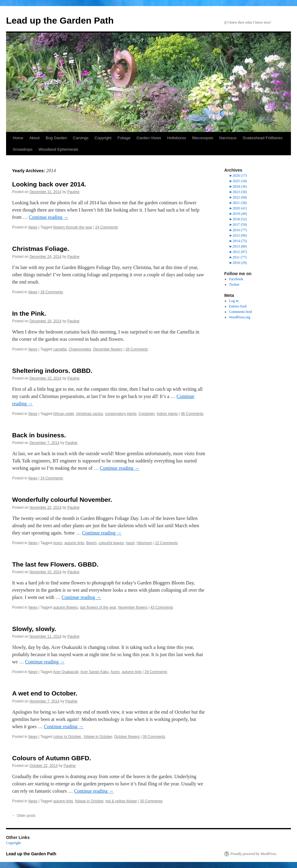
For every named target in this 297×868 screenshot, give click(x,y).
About (35, 138)
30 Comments (151, 801)
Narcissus (228, 138)
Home (18, 138)
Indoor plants (167, 414)
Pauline (73, 192)
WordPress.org (240, 317)
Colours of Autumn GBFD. (52, 758)
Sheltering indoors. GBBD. (52, 371)
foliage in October (98, 737)
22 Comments (167, 543)
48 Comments (192, 414)
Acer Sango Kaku (94, 672)
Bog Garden (56, 138)
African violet (63, 414)
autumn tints (74, 543)
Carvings (81, 138)
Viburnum (144, 543)
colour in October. (68, 737)
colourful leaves (111, 543)
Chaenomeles (80, 349)
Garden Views (149, 138)
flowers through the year (73, 227)
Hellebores (177, 138)
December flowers (108, 349)
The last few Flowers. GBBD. (55, 564)
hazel (130, 543)
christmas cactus (89, 414)
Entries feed (238, 306)
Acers (58, 543)
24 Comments (107, 227)
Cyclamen (147, 414)
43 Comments (162, 607)
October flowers (127, 737)
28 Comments (52, 292)
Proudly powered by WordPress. (254, 854)
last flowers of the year (98, 607)
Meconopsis (203, 138)
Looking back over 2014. (49, 184)
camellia (60, 349)
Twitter (234, 284)
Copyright (103, 138)
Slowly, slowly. (34, 629)
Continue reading (49, 217)
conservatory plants (121, 414)
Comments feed (241, 312)
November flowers (133, 607)
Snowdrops (23, 149)
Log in (234, 301)
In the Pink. (29, 313)
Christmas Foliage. (41, 249)
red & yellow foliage (121, 801)
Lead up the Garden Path (60, 20)
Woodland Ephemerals (58, 149)
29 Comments (156, 672)
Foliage (124, 138)
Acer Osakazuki (66, 672)
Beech (91, 543)
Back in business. (39, 435)
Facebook (236, 279)
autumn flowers (66, 607)
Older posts (24, 816)
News (33, 227)
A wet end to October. (45, 693)
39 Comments (154, 737)
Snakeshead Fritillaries (262, 138)
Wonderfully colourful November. (62, 500)
